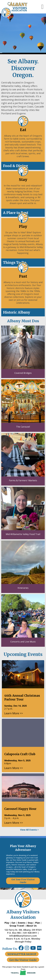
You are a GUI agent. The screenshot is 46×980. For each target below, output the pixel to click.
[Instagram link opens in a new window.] (28, 949)
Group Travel (17, 926)
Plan (37, 923)
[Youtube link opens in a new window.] (34, 949)
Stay (30, 923)
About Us (31, 926)
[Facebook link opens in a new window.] (21, 949)
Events (22, 923)
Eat (13, 923)
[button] (42, 7)
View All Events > (29, 830)
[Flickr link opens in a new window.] (40, 949)
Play (7, 923)
